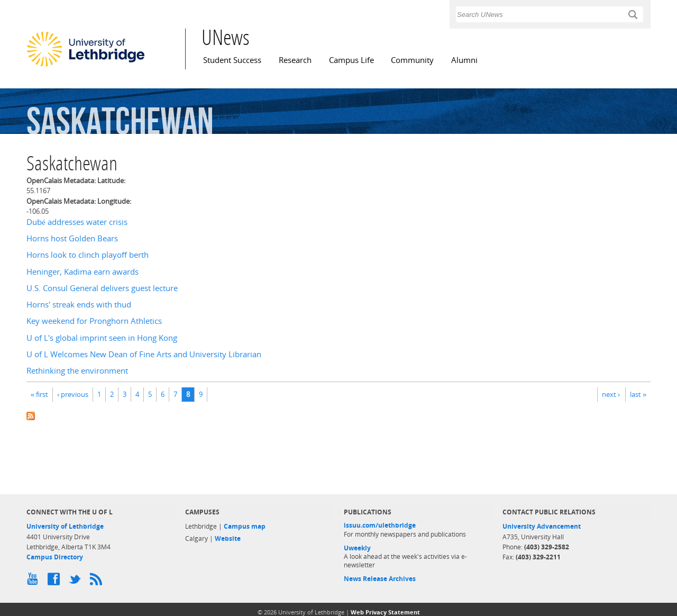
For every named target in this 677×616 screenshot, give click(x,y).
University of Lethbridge (65, 526)
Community (412, 60)
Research (295, 60)
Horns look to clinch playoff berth (88, 255)
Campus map (245, 526)
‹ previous (73, 394)
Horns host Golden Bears (72, 238)
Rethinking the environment (77, 371)
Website (228, 538)
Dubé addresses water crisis (77, 222)
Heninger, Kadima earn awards (83, 272)
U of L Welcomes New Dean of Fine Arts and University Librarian (144, 354)
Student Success (232, 60)
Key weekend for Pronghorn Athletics (94, 321)
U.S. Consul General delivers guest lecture (102, 288)
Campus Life (351, 60)
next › (611, 394)
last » (638, 394)
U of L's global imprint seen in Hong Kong (102, 338)
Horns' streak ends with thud (79, 305)
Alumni (464, 60)
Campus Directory (55, 557)
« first (39, 394)
